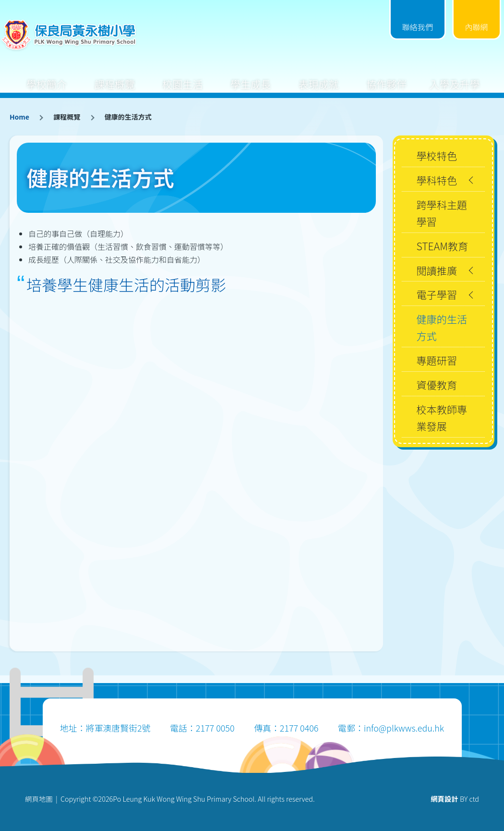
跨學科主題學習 (442, 213)
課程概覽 (115, 77)
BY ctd (455, 799)
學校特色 (437, 155)
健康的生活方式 (442, 327)
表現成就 (319, 77)
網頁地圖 (39, 799)
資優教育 (437, 385)
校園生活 (182, 77)
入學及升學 (454, 77)
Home (19, 117)
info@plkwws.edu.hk (404, 728)
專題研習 (437, 360)
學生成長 (251, 77)
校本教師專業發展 (442, 417)
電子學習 (437, 294)
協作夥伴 (386, 77)
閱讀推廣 (437, 270)
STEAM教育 (442, 246)
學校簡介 (47, 77)
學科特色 (437, 180)
